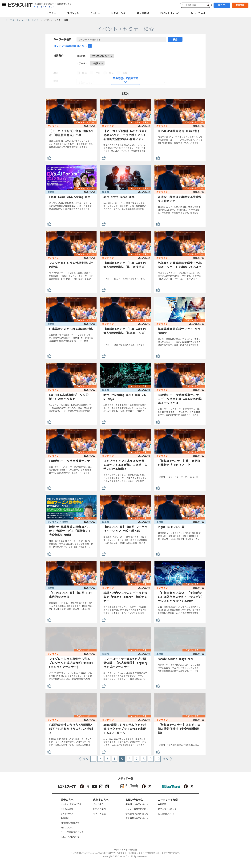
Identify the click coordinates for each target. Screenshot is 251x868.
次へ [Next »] (165, 759)
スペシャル (73, 13)
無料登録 (240, 5)
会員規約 (65, 818)
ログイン (222, 5)
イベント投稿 (99, 813)
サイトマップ (67, 813)
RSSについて (67, 827)
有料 (125, 73)
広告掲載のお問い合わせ (137, 818)
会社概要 (162, 804)
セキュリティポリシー (168, 809)
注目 (98, 73)
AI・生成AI (143, 13)
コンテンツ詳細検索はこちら (70, 46)
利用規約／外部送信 (70, 823)
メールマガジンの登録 (71, 804)
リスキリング (118, 13)
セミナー (51, 13)
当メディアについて (70, 837)
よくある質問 (67, 809)
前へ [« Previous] (86, 759)
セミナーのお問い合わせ (137, 809)
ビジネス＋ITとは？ (46, 7)
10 (158, 759)
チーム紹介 (98, 804)
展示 (111, 73)
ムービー (95, 13)
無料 (84, 73)
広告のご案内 (99, 809)
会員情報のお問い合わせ (137, 813)
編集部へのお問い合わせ (137, 804)
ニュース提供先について (72, 832)
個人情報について (166, 813)
